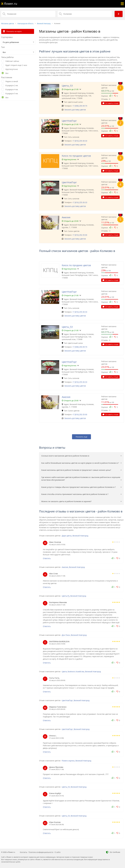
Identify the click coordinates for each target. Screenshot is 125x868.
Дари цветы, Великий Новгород (75, 536)
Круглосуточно (12, 69)
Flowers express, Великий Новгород (76, 761)
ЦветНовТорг (69, 121)
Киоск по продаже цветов (76, 156)
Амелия (66, 217)
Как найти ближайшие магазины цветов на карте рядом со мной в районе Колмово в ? (80, 463)
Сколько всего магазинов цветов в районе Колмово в (65, 456)
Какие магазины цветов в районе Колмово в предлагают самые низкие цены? (76, 470)
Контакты (24, 852)
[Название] (28, 14)
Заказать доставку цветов (75, 110)
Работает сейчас (12, 61)
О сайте (58, 852)
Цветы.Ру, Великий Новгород (74, 596)
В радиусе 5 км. (12, 93)
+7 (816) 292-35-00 (80, 235)
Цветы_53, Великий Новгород (74, 787)
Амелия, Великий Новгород (73, 567)
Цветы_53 (67, 86)
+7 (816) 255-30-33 (80, 141)
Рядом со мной (12, 81)
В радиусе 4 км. (12, 89)
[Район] (85, 14)
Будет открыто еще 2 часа (16, 65)
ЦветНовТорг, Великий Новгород (76, 700)
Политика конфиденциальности (41, 852)
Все (7, 73)
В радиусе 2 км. (12, 85)
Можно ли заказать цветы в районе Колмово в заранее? (66, 501)
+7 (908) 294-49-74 (80, 106)
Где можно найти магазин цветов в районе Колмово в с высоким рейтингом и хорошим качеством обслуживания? (81, 479)
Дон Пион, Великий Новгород (74, 635)
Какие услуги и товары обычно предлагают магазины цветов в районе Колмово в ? (78, 487)
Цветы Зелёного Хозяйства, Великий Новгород (81, 671)
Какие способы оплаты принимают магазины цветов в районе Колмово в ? (75, 494)
